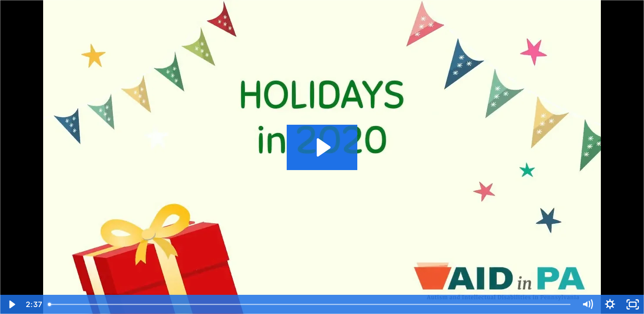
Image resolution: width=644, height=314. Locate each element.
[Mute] (587, 304)
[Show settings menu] (610, 304)
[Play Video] (11, 304)
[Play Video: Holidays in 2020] (322, 147)
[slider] (310, 304)
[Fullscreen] (633, 304)
